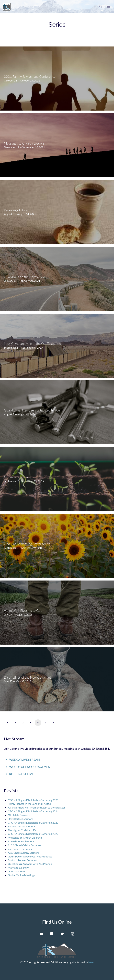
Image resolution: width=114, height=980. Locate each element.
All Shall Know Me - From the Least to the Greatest (36, 807)
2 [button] (23, 723)
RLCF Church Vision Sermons (24, 845)
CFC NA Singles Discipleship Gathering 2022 (33, 834)
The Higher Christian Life (22, 830)
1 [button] (15, 723)
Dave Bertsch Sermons (21, 819)
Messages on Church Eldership (25, 838)
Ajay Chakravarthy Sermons (24, 853)
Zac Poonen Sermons (20, 849)
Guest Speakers (17, 871)
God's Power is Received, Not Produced (30, 856)
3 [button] (30, 723)
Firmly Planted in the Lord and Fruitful (29, 804)
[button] (101, 7)
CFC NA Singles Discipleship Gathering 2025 (33, 800)
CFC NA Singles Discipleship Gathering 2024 (33, 811)
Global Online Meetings (21, 875)
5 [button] (46, 723)
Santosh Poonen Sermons (22, 860)
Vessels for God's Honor (22, 826)
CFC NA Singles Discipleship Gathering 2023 (33, 823)
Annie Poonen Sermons (21, 841)
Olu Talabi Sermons (19, 815)
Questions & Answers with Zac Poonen (30, 864)
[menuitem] (57, 79)
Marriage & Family (18, 868)
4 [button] (38, 723)
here (91, 962)
